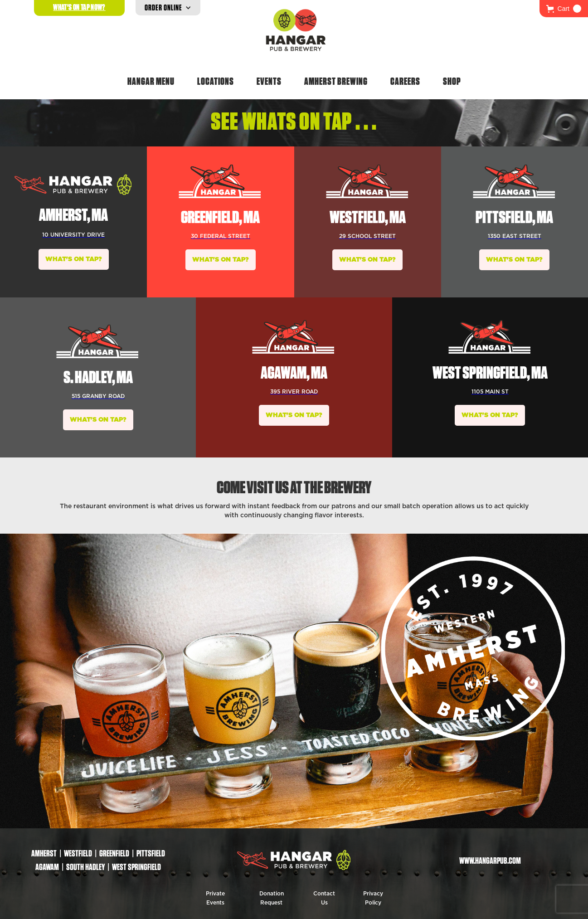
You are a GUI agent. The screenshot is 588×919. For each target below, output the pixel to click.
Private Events (215, 898)
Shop (452, 81)
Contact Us (324, 898)
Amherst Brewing (336, 81)
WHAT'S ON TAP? (74, 259)
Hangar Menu (151, 81)
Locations (216, 81)
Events (269, 81)
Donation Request (272, 898)
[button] (564, 9)
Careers (405, 81)
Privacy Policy (373, 898)
